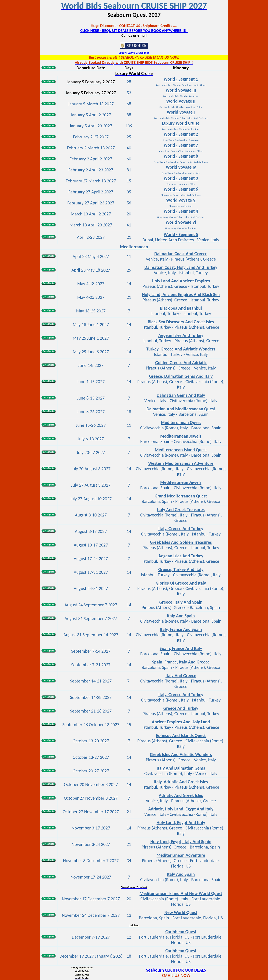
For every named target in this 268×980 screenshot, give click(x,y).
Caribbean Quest (181, 951)
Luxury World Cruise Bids (134, 53)
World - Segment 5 (181, 234)
